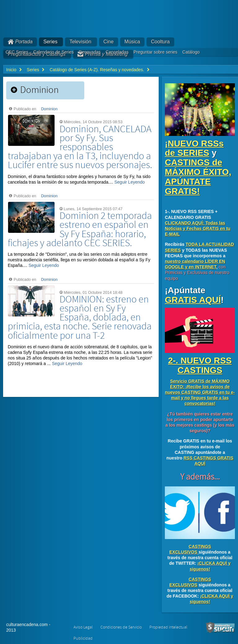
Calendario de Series (53, 52)
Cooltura (160, 42)
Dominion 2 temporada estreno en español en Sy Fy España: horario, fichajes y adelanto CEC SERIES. (80, 230)
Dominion (49, 109)
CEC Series (17, 52)
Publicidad (83, 638)
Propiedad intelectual (168, 627)
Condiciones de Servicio (121, 627)
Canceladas (117, 52)
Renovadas (90, 52)
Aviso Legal (83, 627)
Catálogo (191, 52)
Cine (109, 42)
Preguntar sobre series (156, 52)
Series (50, 42)
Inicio (11, 70)
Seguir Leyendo (130, 182)
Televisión (80, 42)
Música (132, 42)
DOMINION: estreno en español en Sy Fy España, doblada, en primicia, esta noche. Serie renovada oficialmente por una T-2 (80, 318)
